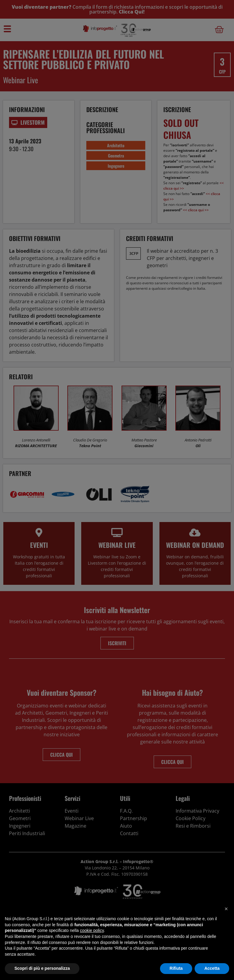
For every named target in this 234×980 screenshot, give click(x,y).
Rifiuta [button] (176, 968)
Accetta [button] (212, 968)
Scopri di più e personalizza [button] (42, 968)
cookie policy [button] (92, 930)
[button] (226, 909)
